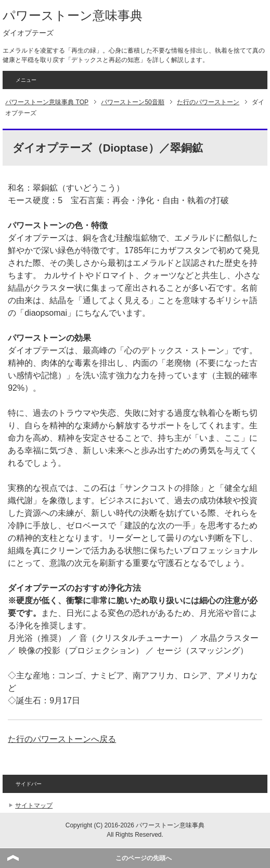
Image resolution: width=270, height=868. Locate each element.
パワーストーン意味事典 (73, 15)
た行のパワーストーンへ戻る (62, 739)
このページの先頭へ (144, 858)
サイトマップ (34, 805)
